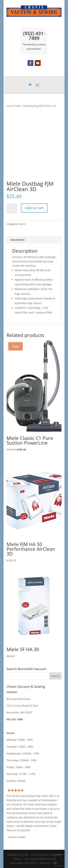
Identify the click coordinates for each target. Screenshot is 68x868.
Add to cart (34, 208)
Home (10, 106)
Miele (18, 106)
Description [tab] (17, 240)
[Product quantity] (12, 209)
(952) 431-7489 (34, 36)
